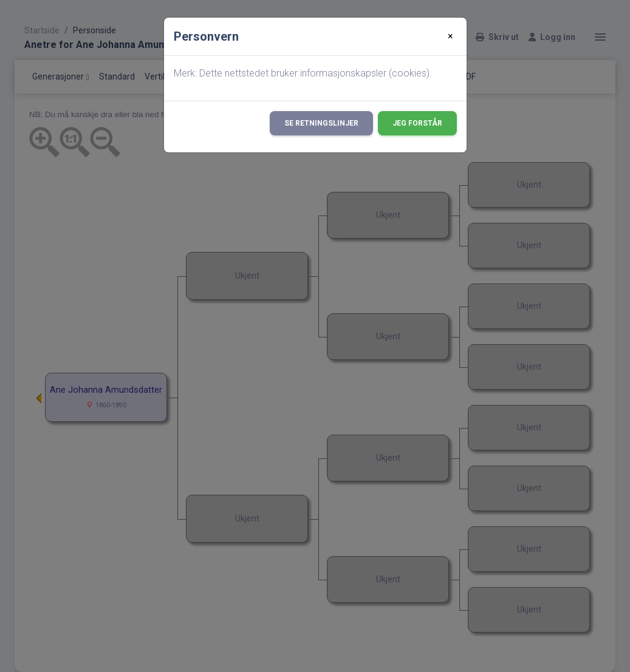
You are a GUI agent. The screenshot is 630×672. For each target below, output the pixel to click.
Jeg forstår (417, 123)
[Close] (450, 36)
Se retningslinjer (321, 123)
